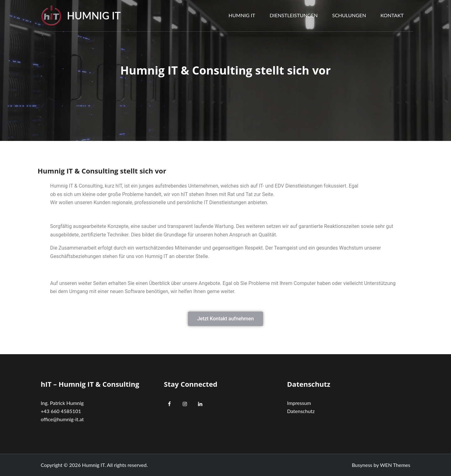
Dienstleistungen (294, 15)
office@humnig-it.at (62, 419)
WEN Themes (395, 465)
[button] (226, 319)
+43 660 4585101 (61, 411)
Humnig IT (94, 16)
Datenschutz (301, 411)
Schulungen (349, 15)
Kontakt (392, 15)
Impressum (299, 403)
